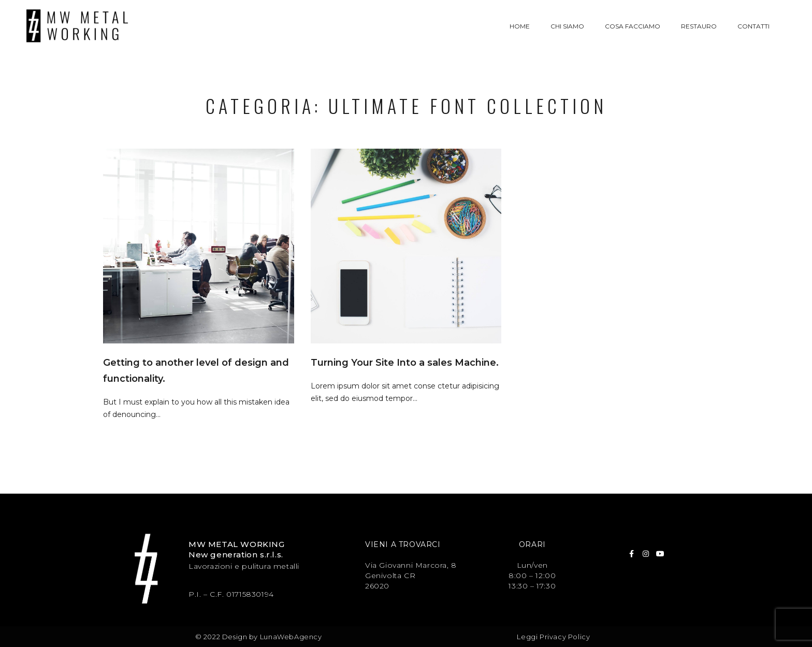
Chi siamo (567, 26)
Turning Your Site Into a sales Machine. (405, 363)
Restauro (699, 26)
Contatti (753, 26)
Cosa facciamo (633, 26)
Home (520, 26)
